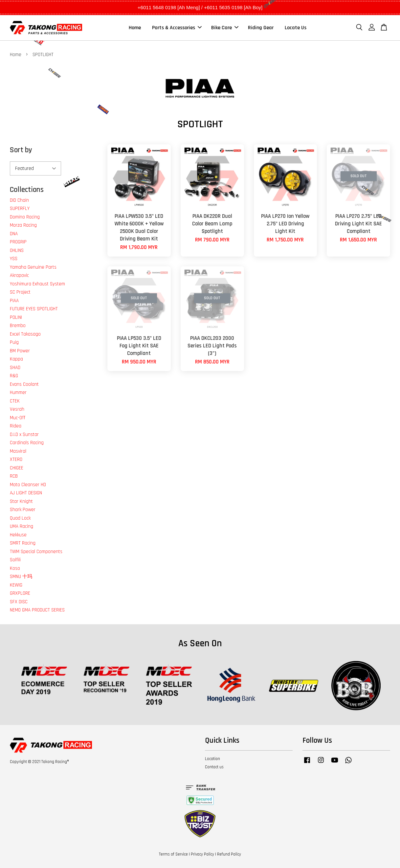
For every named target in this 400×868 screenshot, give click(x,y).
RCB (14, 476)
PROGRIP (18, 242)
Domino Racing (25, 217)
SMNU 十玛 (21, 577)
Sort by (21, 150)
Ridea (16, 426)
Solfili (15, 560)
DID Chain (19, 200)
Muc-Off (18, 418)
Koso (15, 568)
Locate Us (296, 28)
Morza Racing (23, 225)
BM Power (20, 351)
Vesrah (17, 409)
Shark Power (23, 510)
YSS (14, 259)
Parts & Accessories (177, 28)
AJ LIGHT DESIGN (26, 493)
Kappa (16, 359)
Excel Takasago (25, 334)
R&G (14, 376)
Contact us (214, 767)
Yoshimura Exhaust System (37, 284)
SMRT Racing (23, 543)
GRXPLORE (20, 593)
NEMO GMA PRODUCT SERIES (37, 610)
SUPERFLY (20, 208)
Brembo (18, 326)
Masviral (18, 451)
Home (135, 28)
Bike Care (225, 28)
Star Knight (21, 501)
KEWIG (16, 585)
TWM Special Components (36, 552)
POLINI (16, 317)
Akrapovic (19, 275)
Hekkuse (18, 535)
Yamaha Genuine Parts (33, 267)
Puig (14, 342)
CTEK (15, 401)
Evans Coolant (24, 384)
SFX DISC (19, 602)
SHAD (15, 368)
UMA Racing (22, 526)
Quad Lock (20, 518)
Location (212, 759)
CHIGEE (17, 468)
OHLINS (17, 250)
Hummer (18, 393)
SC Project (20, 292)
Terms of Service (173, 854)
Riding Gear (261, 28)
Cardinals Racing (27, 443)
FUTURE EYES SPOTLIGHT (34, 309)
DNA (14, 234)
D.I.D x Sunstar (24, 434)
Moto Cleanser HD (28, 485)
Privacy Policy (202, 854)
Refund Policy (229, 854)
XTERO (16, 459)
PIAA (14, 301)
